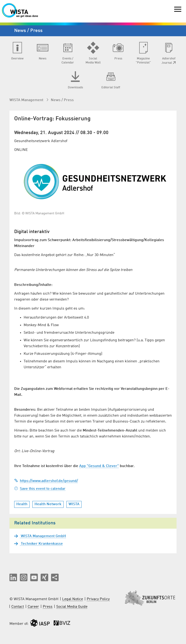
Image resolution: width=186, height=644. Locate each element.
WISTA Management (27, 100)
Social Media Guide (72, 607)
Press (48, 607)
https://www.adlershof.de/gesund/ (46, 481)
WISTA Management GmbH (43, 536)
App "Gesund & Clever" (99, 466)
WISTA (74, 504)
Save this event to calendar (40, 489)
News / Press (62, 100)
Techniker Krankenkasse (41, 544)
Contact (18, 607)
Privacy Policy (98, 599)
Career (33, 607)
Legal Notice (73, 599)
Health (22, 504)
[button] (13, 577)
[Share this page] (55, 577)
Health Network (48, 504)
